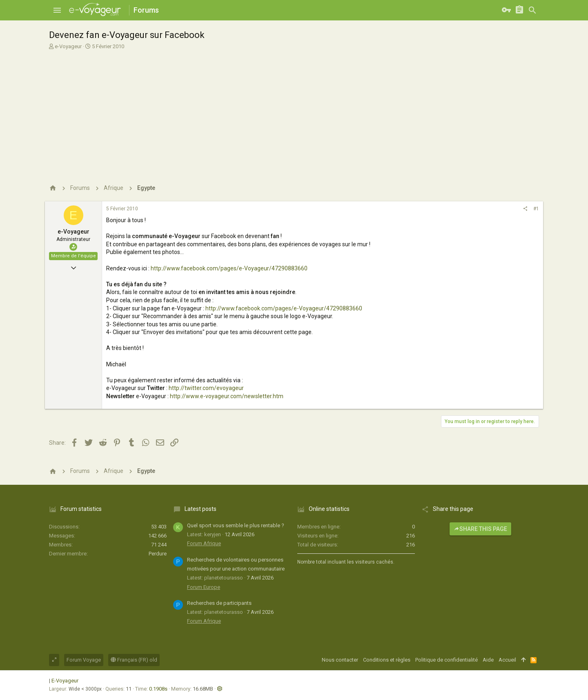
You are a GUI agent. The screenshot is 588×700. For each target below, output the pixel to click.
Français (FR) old (134, 660)
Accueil (507, 660)
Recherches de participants (219, 603)
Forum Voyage (84, 660)
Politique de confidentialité (447, 660)
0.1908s (158, 689)
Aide (488, 660)
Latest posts (200, 509)
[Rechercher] (532, 10)
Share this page (480, 529)
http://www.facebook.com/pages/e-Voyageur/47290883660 (229, 268)
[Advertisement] (293, 111)
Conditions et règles (387, 660)
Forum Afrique (204, 543)
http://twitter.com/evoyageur (206, 388)
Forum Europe (204, 587)
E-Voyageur (65, 681)
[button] (57, 10)
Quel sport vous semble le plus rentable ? (236, 525)
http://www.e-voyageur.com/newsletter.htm (227, 396)
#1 (536, 209)
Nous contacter (340, 660)
